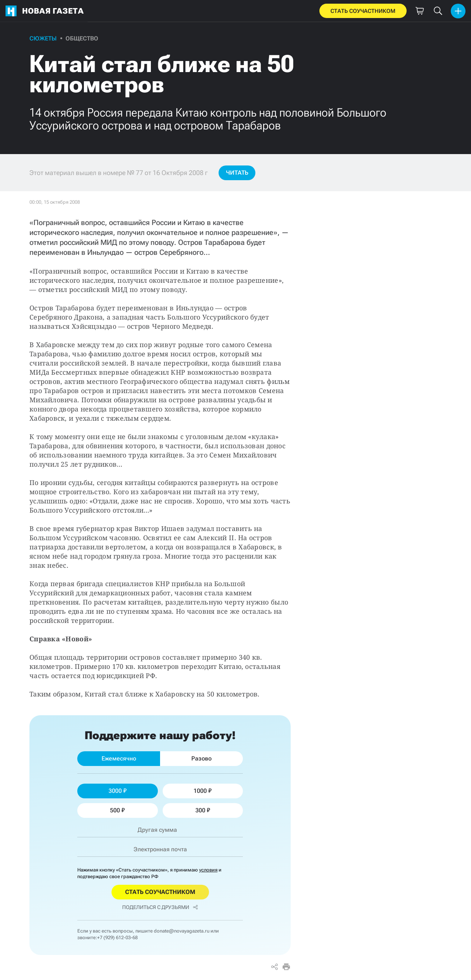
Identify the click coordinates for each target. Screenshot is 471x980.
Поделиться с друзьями (160, 907)
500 (117, 810)
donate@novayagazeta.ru (182, 931)
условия (208, 870)
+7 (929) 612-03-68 (117, 938)
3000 (118, 791)
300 (203, 810)
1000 (203, 791)
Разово (201, 758)
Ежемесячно (119, 758)
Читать (237, 173)
